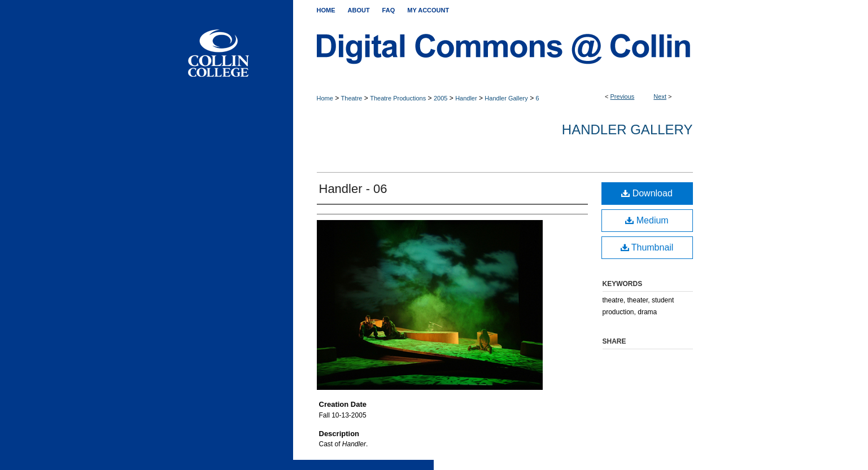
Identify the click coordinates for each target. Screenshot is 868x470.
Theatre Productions (398, 98)
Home (325, 98)
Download (647, 193)
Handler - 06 (353, 189)
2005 (440, 98)
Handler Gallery (506, 98)
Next (660, 96)
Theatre (352, 98)
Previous (623, 96)
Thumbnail (647, 247)
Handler (466, 98)
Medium (647, 220)
